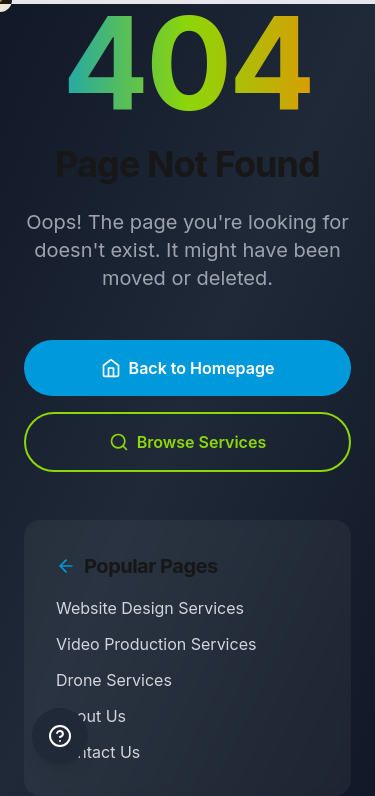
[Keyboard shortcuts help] (60, 736)
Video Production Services (156, 644)
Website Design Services (150, 608)
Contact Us (98, 752)
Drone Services (114, 680)
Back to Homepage (188, 368)
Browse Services (187, 442)
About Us (91, 716)
